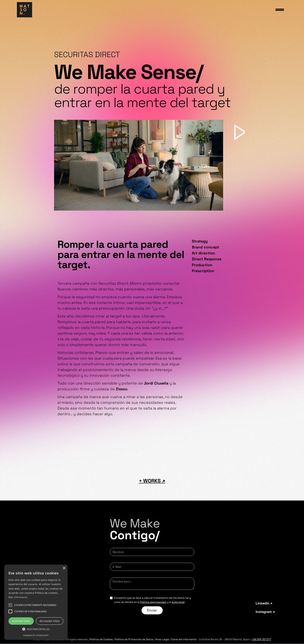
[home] (25, 10)
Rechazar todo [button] (50, 621)
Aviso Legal (162, 639)
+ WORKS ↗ (152, 481)
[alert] (36, 602)
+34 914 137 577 (261, 639)
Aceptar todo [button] (21, 621)
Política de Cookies (101, 639)
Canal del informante (184, 639)
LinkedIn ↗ (264, 603)
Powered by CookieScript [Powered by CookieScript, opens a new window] (36, 635)
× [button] (64, 568)
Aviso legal (178, 602)
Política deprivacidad (153, 602)
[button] (35, 605)
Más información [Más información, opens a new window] (18, 597)
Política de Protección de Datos (134, 639)
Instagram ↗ (265, 612)
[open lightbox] (139, 165)
